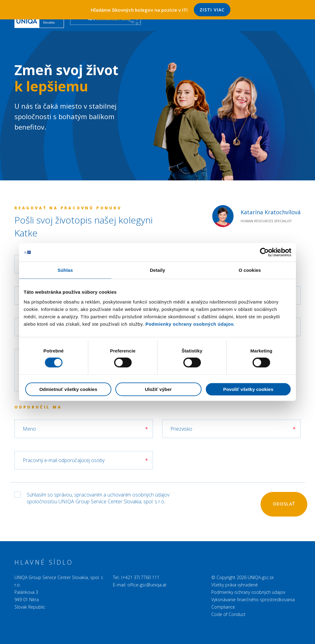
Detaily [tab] (157, 270)
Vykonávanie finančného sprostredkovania (253, 600)
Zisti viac (212, 10)
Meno (29, 429)
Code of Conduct (228, 614)
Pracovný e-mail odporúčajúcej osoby (64, 460)
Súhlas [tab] (65, 270)
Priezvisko (181, 429)
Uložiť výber (158, 389)
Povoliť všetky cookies (248, 389)
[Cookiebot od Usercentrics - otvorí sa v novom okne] (264, 252)
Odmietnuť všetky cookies (68, 389)
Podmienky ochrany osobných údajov (248, 592)
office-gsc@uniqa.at (147, 585)
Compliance (223, 607)
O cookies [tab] (250, 270)
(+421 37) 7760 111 (140, 577)
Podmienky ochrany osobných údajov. (190, 324)
